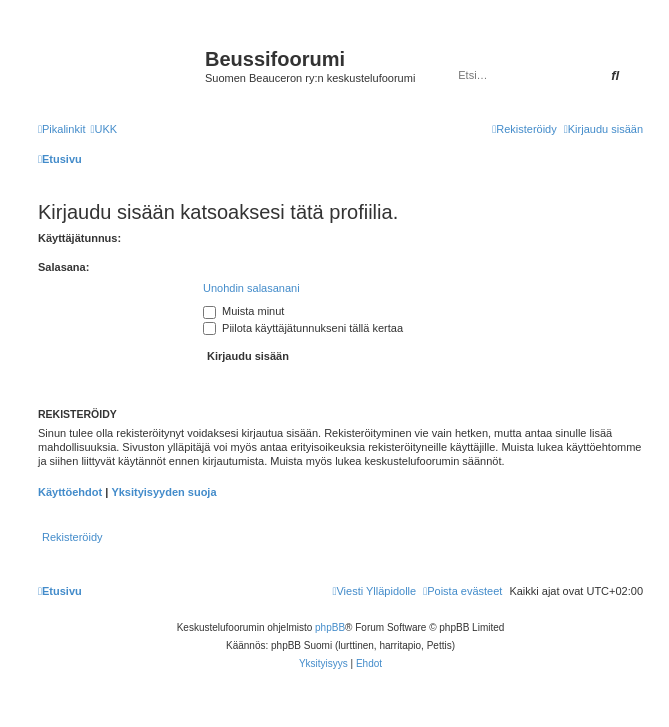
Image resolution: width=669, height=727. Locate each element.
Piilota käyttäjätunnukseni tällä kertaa (303, 328)
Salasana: (63, 267)
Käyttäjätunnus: (79, 238)
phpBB (330, 627)
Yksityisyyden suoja (163, 492)
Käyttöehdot (70, 492)
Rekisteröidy (72, 537)
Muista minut (243, 311)
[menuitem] (103, 129)
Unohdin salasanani (251, 288)
